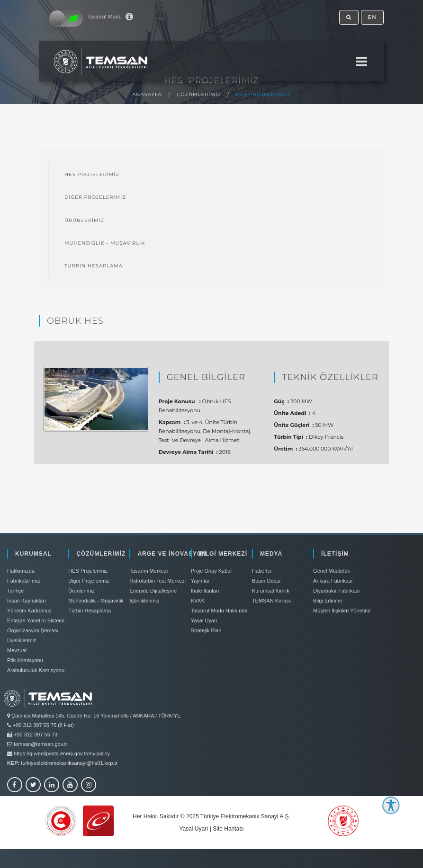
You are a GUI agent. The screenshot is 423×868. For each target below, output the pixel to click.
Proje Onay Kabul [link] (211, 571)
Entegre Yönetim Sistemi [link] (36, 620)
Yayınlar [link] (200, 581)
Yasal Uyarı (193, 829)
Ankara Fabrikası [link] (333, 581)
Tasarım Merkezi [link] (148, 571)
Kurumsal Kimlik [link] (271, 591)
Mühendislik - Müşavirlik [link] (105, 243)
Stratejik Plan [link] (206, 630)
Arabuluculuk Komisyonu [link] (36, 670)
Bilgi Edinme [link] (328, 601)
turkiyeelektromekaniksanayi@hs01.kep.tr (69, 763)
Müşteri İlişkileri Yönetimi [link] (342, 611)
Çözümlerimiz (199, 94)
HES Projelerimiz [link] (92, 174)
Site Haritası (228, 829)
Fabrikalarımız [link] (24, 581)
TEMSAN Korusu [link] (272, 601)
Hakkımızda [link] (21, 571)
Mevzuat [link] (17, 650)
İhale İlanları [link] (205, 591)
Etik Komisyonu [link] (25, 660)
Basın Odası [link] (266, 581)
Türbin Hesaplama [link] (94, 266)
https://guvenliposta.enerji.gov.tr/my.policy (62, 753)
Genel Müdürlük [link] (332, 571)
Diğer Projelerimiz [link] (95, 197)
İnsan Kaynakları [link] (27, 601)
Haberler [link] (262, 571)
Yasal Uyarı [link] (204, 620)
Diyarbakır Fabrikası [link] (336, 591)
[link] (211, 709)
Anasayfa (147, 94)
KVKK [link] (198, 601)
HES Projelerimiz (263, 94)
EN (372, 17)
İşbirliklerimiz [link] (144, 601)
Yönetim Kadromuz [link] (29, 611)
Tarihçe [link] (15, 591)
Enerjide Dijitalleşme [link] (153, 591)
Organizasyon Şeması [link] (33, 630)
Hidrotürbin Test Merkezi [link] (157, 581)
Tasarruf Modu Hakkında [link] (219, 611)
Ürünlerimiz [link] (84, 220)
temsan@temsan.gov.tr (40, 744)
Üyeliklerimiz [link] (22, 640)
